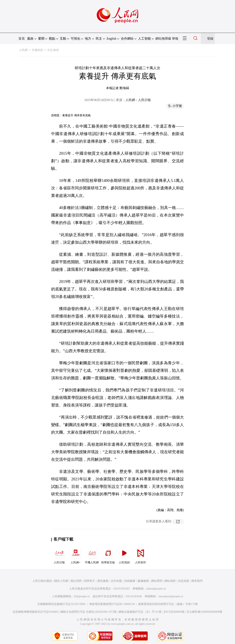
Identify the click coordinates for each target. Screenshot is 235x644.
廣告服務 (103, 581)
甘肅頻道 (37, 50)
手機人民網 (92, 555)
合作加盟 (116, 581)
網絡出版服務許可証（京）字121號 (140, 612)
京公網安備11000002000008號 (204, 612)
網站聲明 (157, 581)
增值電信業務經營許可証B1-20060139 (112, 604)
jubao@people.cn (156, 589)
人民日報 (59, 555)
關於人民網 (61, 581)
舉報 (175, 39)
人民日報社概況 (42, 581)
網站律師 (170, 581)
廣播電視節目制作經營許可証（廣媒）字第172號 (168, 604)
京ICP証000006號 (174, 612)
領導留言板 (108, 555)
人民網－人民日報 (138, 100)
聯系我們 (197, 581)
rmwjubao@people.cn (171, 596)
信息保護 (183, 581)
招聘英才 (89, 581)
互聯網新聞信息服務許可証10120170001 (62, 604)
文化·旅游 (53, 50)
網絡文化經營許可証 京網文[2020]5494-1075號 (89, 612)
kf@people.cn (82, 596)
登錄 (210, 39)
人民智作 (140, 555)
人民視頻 (124, 555)
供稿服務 (130, 581)
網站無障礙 (163, 39)
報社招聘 (76, 581)
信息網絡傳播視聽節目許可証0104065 (36, 612)
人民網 (23, 50)
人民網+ (75, 555)
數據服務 (143, 581)
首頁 (22, 39)
